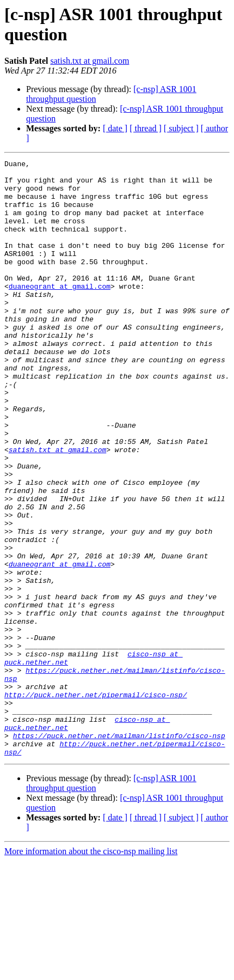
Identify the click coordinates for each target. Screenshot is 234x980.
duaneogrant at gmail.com (60, 312)
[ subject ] (181, 128)
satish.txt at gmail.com (90, 61)
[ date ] (115, 128)
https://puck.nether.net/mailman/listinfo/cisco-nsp (119, 851)
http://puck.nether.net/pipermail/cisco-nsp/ (96, 802)
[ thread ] (146, 128)
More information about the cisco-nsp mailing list (91, 970)
